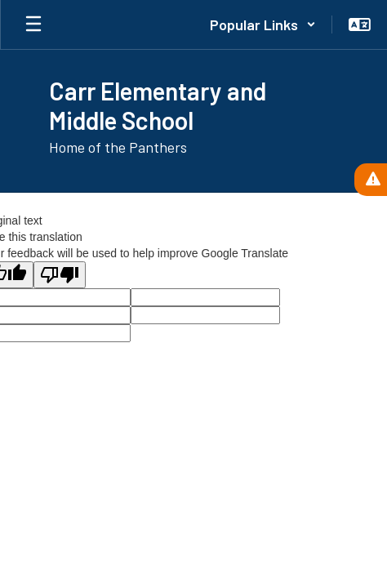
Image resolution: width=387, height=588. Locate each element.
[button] (263, 24)
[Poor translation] (60, 275)
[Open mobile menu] (33, 24)
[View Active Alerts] (371, 180)
